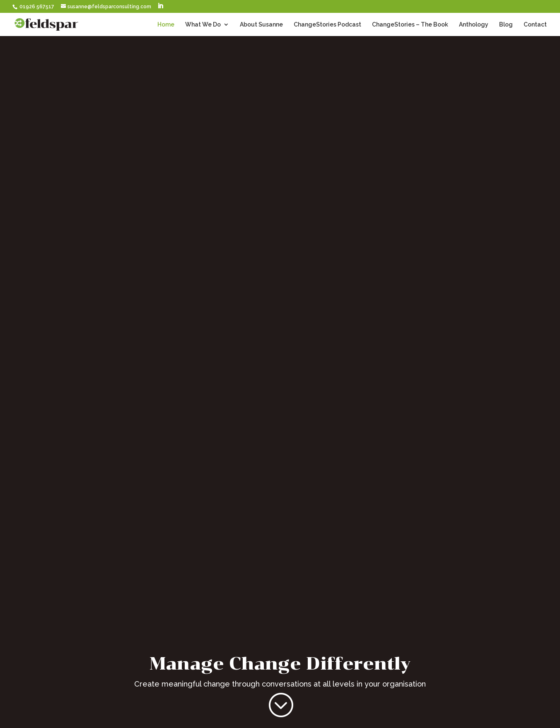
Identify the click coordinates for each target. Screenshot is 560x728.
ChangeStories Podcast (327, 25)
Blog (506, 25)
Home (166, 25)
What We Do (203, 25)
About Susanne (261, 25)
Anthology (474, 25)
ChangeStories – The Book (410, 25)
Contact (535, 25)
